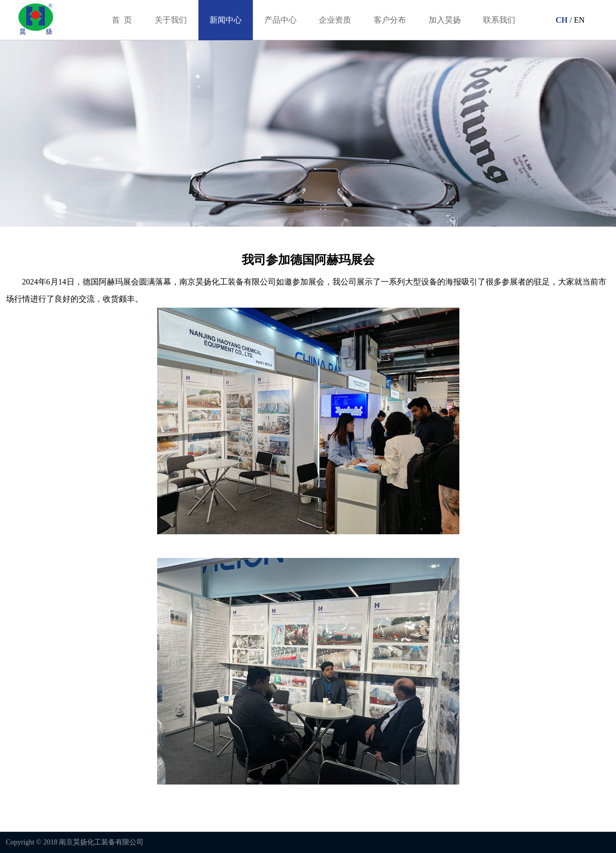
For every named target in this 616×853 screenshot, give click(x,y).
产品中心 (281, 20)
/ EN (576, 20)
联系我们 (499, 20)
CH (561, 20)
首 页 (122, 20)
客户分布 (390, 20)
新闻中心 (226, 20)
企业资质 (335, 20)
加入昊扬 (445, 20)
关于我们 (171, 20)
